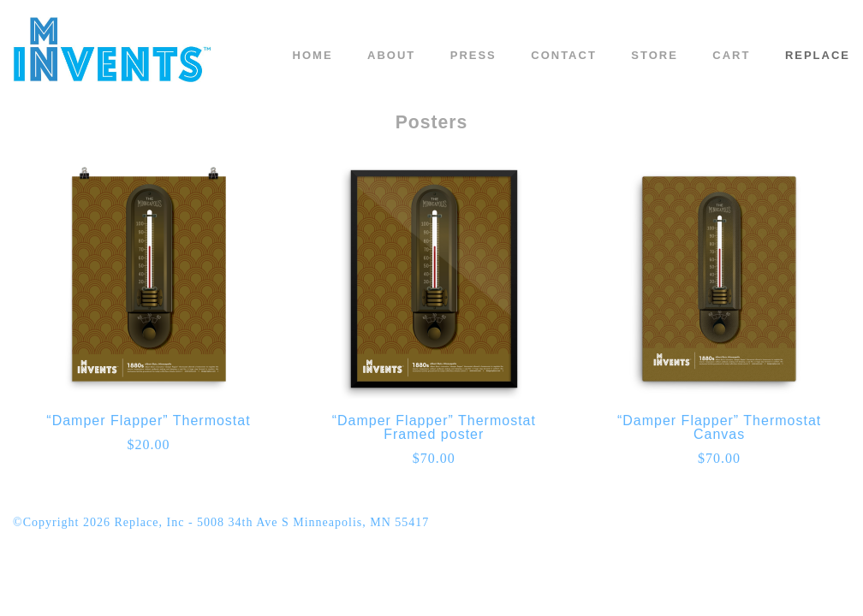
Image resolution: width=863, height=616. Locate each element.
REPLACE (818, 55)
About (391, 55)
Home (313, 55)
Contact (564, 55)
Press (473, 55)
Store (655, 55)
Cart (731, 55)
